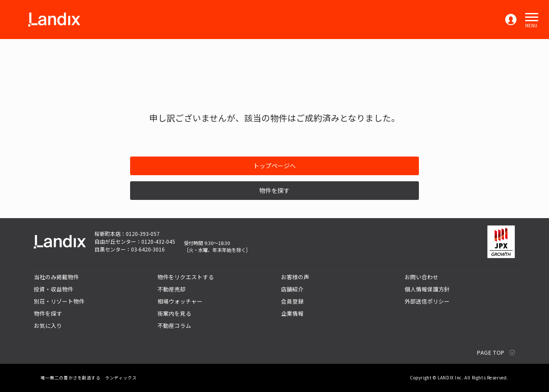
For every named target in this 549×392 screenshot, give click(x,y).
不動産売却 (172, 289)
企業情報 (292, 313)
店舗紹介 (292, 289)
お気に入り (48, 325)
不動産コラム (174, 325)
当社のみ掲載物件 (56, 277)
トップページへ (274, 166)
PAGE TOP (491, 352)
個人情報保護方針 (427, 289)
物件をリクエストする (186, 277)
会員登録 (292, 301)
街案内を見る (174, 313)
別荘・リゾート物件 (59, 301)
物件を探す (274, 190)
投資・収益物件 (54, 289)
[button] (532, 17)
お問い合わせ (422, 277)
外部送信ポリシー (427, 301)
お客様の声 (295, 277)
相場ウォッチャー (180, 301)
